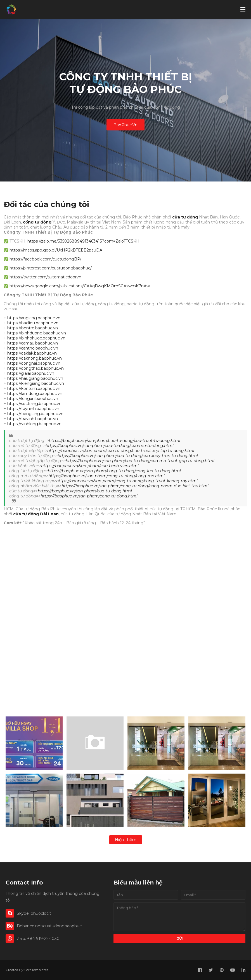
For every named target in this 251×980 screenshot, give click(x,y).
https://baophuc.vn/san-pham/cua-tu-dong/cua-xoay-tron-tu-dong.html (128, 456)
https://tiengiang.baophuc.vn (35, 414)
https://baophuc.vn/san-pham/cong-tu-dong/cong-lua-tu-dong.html (114, 471)
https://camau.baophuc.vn (33, 343)
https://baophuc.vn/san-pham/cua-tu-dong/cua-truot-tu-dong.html (115, 441)
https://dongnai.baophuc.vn (34, 363)
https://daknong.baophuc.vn (35, 358)
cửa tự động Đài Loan (36, 514)
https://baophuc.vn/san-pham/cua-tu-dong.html (85, 491)
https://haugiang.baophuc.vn (35, 378)
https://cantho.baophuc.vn (33, 348)
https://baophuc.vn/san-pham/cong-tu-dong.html (89, 496)
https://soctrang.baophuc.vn (34, 404)
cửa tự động (185, 217)
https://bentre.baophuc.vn (33, 328)
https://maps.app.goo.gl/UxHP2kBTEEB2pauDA (56, 250)
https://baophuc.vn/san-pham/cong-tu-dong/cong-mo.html (106, 476)
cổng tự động (37, 222)
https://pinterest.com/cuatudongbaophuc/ (51, 268)
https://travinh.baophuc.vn (33, 419)
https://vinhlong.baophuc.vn (34, 424)
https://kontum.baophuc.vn (34, 388)
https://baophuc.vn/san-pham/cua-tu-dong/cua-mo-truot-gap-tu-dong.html (140, 461)
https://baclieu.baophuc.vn (33, 323)
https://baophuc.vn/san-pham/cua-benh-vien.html (90, 466)
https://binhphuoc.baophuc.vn (36, 338)
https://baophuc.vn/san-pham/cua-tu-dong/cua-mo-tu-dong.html (110, 446)
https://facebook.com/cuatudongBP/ (45, 259)
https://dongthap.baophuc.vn (35, 368)
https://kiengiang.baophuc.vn (36, 383)
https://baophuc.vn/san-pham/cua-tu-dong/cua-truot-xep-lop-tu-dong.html (121, 451)
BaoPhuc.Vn (125, 125)
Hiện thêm (126, 840)
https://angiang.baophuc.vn (34, 318)
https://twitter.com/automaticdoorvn (45, 277)
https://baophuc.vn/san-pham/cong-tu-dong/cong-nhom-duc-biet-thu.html (135, 486)
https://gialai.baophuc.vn (31, 373)
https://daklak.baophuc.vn (32, 353)
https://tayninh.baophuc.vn (33, 409)
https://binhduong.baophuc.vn (37, 333)
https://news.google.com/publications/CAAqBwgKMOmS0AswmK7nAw (80, 286)
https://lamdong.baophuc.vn (35, 394)
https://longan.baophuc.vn (33, 399)
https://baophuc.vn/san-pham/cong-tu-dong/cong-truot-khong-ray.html (127, 481)
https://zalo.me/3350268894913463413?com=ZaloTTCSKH (83, 241)
